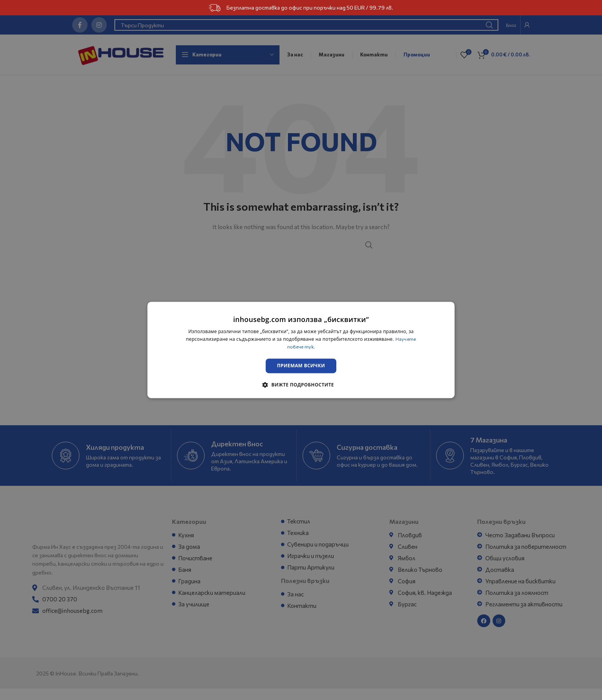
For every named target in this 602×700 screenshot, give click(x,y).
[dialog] (301, 350)
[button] (301, 385)
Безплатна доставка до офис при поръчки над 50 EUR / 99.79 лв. (301, 8)
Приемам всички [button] (301, 366)
